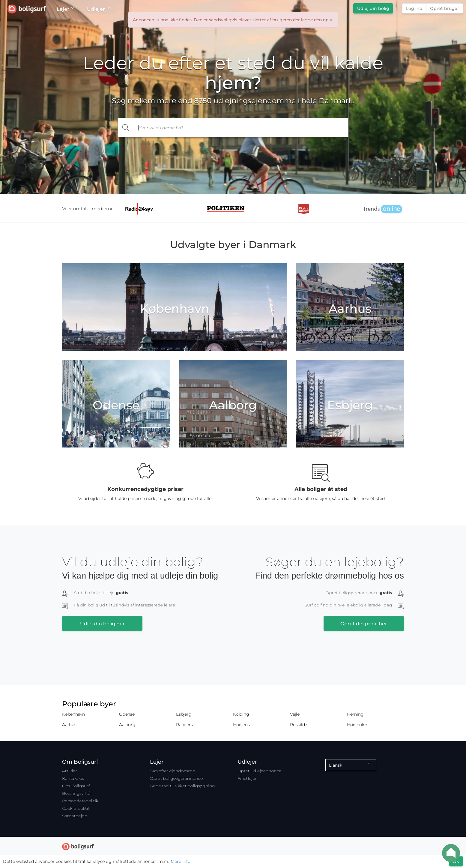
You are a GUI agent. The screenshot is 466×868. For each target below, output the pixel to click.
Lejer (65, 9)
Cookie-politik (76, 808)
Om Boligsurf (76, 786)
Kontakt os (73, 778)
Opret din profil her (364, 624)
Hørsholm (357, 725)
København (73, 714)
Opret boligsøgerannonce (176, 778)
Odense (127, 714)
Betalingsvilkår (77, 793)
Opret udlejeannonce (260, 771)
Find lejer (247, 778)
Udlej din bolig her (102, 624)
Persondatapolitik (80, 801)
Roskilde (299, 725)
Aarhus (69, 725)
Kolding (241, 714)
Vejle (295, 714)
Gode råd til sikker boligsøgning (182, 786)
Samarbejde (75, 816)
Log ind (414, 8)
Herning (355, 714)
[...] (241, 128)
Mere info (181, 861)
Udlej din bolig (373, 8)
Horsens (241, 725)
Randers (184, 725)
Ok (456, 861)
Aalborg (127, 725)
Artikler (70, 771)
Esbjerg (184, 714)
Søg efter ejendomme (173, 771)
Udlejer (98, 9)
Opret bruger (445, 8)
